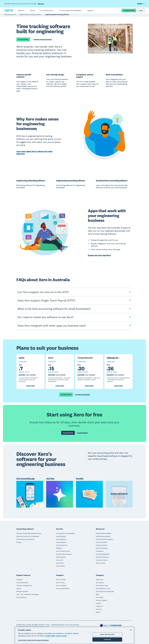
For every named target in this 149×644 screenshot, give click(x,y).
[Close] (131, 630)
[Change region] (115, 625)
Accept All (107, 639)
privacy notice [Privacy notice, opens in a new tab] (61, 636)
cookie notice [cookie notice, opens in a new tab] (50, 636)
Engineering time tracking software (57, 15)
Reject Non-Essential (107, 634)
